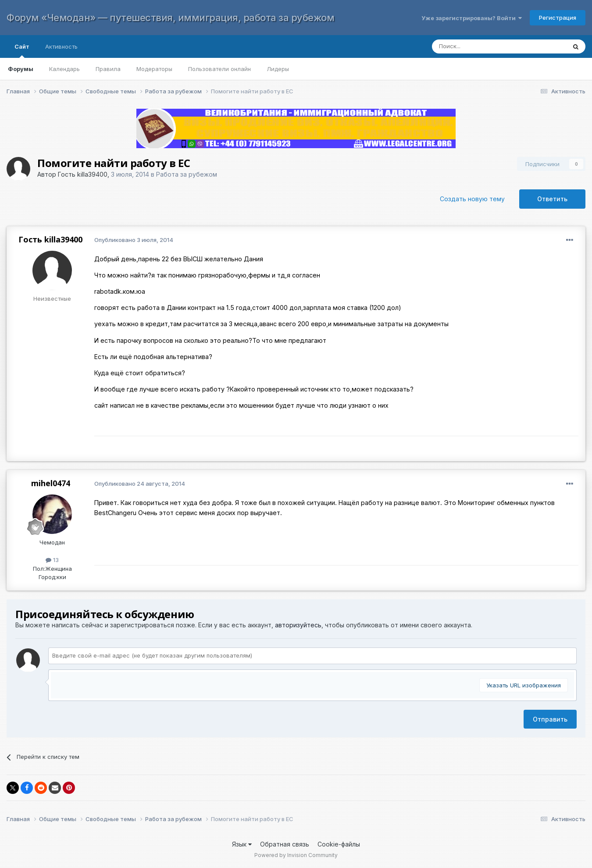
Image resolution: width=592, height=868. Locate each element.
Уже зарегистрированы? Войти (472, 18)
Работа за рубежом (187, 174)
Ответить (552, 199)
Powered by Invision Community (296, 855)
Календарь (64, 69)
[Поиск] (490, 46)
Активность (61, 46)
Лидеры (278, 69)
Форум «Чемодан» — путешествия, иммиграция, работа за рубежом (170, 18)
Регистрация (558, 18)
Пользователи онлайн (219, 69)
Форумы (21, 69)
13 (52, 560)
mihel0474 (51, 483)
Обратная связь (285, 844)
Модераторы (154, 69)
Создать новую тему (472, 199)
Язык (242, 844)
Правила (108, 69)
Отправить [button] (550, 719)
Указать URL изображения (524, 685)
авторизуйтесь (298, 625)
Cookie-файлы (339, 844)
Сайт (22, 50)
